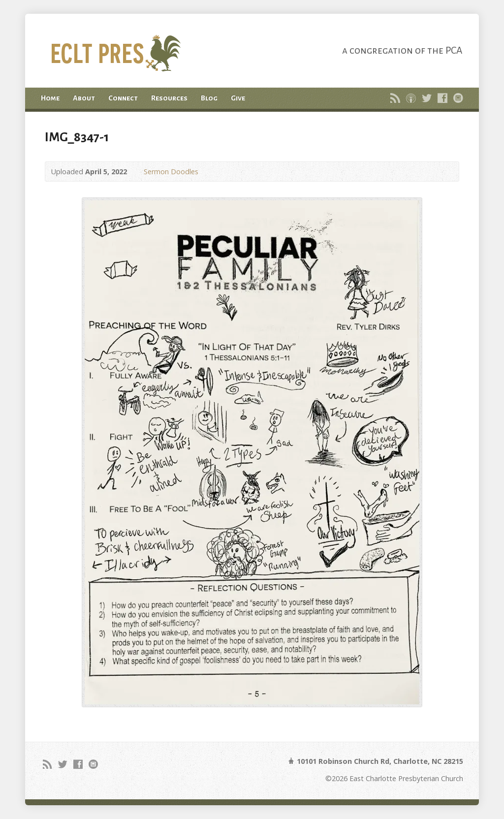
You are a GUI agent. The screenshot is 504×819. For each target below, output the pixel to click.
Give (238, 98)
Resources (169, 98)
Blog (209, 98)
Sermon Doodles (171, 172)
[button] (252, 452)
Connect (123, 98)
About (84, 98)
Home (50, 98)
